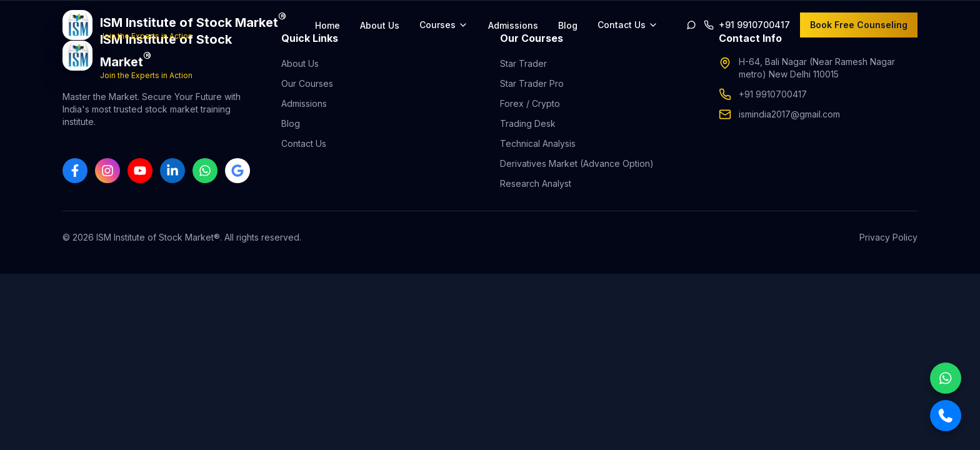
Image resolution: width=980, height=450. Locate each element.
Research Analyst (536, 183)
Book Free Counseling (859, 25)
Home (327, 25)
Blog (568, 25)
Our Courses (307, 83)
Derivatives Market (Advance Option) (577, 163)
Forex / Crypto (530, 103)
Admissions (513, 25)
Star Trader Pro (532, 83)
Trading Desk (528, 123)
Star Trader (523, 63)
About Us (380, 25)
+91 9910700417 (773, 94)
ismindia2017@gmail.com (789, 114)
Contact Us (304, 143)
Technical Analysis (538, 143)
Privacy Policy (888, 237)
